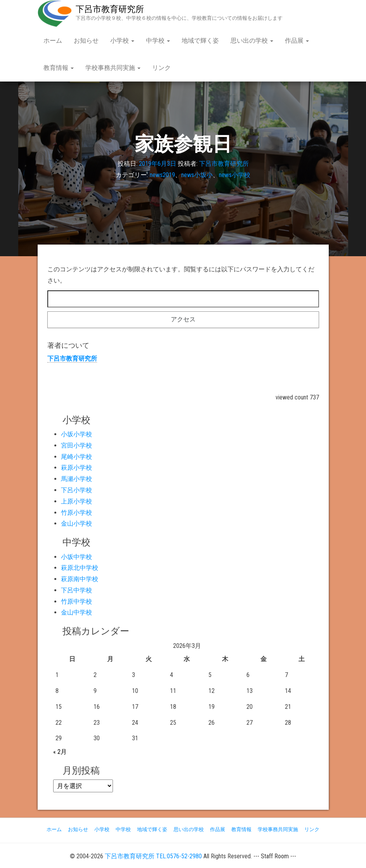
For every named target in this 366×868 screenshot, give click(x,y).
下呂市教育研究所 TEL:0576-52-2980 (153, 856)
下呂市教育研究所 (110, 9)
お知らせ (86, 41)
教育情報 (59, 68)
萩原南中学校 (80, 579)
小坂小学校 (76, 434)
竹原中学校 (76, 602)
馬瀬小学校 (76, 479)
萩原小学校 (76, 468)
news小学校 (235, 175)
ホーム (53, 41)
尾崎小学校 (76, 457)
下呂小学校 (76, 490)
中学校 (158, 41)
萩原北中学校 (80, 568)
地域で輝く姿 (200, 41)
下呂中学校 (76, 590)
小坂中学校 (76, 557)
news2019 (162, 175)
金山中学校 (76, 612)
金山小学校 (76, 523)
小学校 (122, 41)
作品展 (297, 41)
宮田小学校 (76, 445)
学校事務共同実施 (113, 68)
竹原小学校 (76, 513)
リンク (161, 68)
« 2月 (60, 752)
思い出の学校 (252, 41)
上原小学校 (76, 501)
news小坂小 (197, 175)
